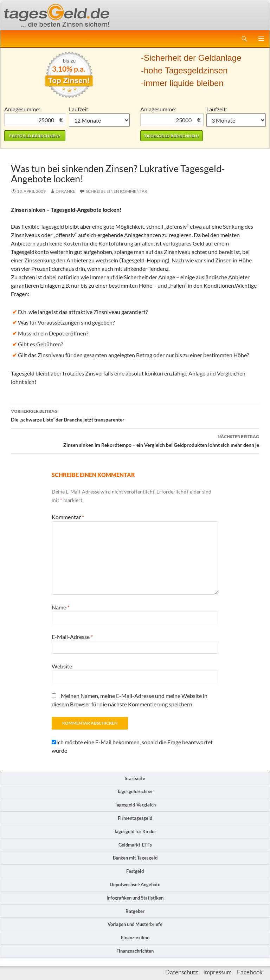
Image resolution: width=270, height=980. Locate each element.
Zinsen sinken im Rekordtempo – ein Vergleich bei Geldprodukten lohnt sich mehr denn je (135, 440)
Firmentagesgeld (135, 818)
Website (62, 666)
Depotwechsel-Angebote (135, 884)
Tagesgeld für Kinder (135, 831)
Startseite (135, 778)
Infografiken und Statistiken (135, 898)
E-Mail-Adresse (72, 637)
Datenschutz (182, 972)
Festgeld (135, 871)
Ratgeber (135, 911)
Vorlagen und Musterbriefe (135, 924)
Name (60, 607)
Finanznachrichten (135, 951)
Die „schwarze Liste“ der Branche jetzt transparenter (135, 415)
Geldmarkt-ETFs (135, 845)
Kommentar (68, 517)
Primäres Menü (261, 39)
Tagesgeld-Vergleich (135, 805)
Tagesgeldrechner (135, 791)
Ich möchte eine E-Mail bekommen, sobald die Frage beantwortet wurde (132, 746)
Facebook (250, 972)
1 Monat (99, 120)
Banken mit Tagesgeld (135, 858)
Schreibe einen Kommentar (117, 191)
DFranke (65, 191)
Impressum (217, 972)
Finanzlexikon (135, 937)
